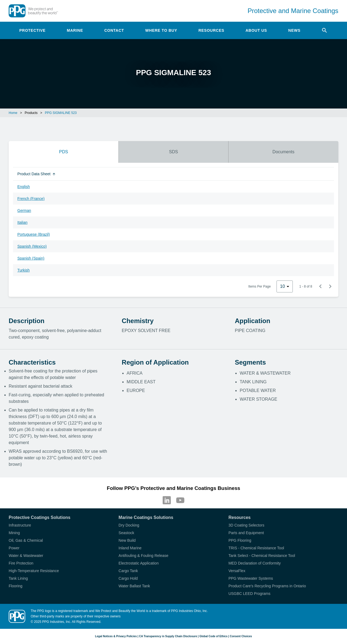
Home (13, 113)
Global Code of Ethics (213, 636)
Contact (114, 30)
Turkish (23, 270)
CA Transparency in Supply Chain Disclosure (168, 636)
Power (14, 548)
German (24, 211)
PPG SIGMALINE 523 (61, 113)
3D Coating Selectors (246, 525)
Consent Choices (241, 636)
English (24, 187)
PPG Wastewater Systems (251, 578)
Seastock (126, 533)
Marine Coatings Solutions (146, 517)
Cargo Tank (128, 571)
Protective (32, 30)
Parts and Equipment (246, 533)
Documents (283, 152)
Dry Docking (129, 525)
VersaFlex (237, 571)
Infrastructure (20, 525)
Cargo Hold (128, 578)
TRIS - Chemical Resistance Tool (256, 548)
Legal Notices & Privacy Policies (116, 636)
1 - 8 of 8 (306, 286)
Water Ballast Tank (134, 586)
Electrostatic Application (139, 563)
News (294, 30)
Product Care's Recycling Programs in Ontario (267, 586)
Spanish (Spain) (31, 258)
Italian (22, 222)
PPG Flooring (240, 540)
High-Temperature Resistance (34, 571)
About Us (256, 30)
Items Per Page (260, 286)
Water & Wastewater (26, 556)
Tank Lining (18, 578)
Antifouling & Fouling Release (143, 556)
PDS (64, 152)
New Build (127, 540)
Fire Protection (21, 563)
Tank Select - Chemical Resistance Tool (262, 556)
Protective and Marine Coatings (293, 11)
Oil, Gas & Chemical (26, 540)
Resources (211, 30)
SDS (174, 152)
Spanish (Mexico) (32, 246)
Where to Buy (161, 30)
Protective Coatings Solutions (40, 517)
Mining (14, 533)
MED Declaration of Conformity (255, 563)
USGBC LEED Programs (250, 594)
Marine (75, 30)
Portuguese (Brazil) (34, 234)
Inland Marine (130, 548)
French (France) (31, 199)
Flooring (16, 586)
